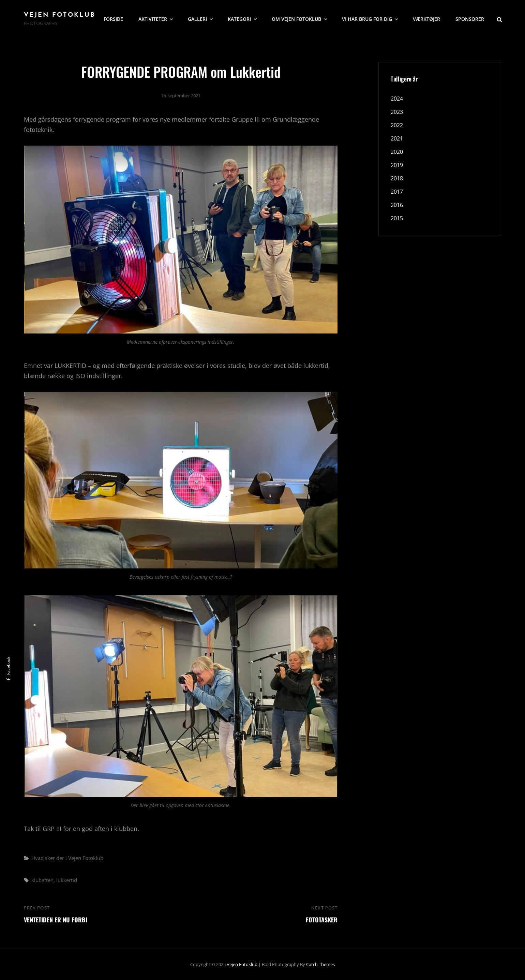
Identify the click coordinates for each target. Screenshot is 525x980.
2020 (397, 152)
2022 (397, 125)
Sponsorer (470, 19)
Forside (113, 19)
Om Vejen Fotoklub (300, 19)
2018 (397, 178)
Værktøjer (426, 19)
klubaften (42, 880)
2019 (397, 165)
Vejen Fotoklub (60, 15)
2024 (397, 99)
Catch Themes (320, 964)
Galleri (201, 19)
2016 (397, 205)
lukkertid (67, 880)
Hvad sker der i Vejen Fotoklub (67, 858)
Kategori (243, 19)
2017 (397, 192)
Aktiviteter (156, 19)
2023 (397, 112)
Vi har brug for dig (371, 19)
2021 (397, 138)
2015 (397, 218)
